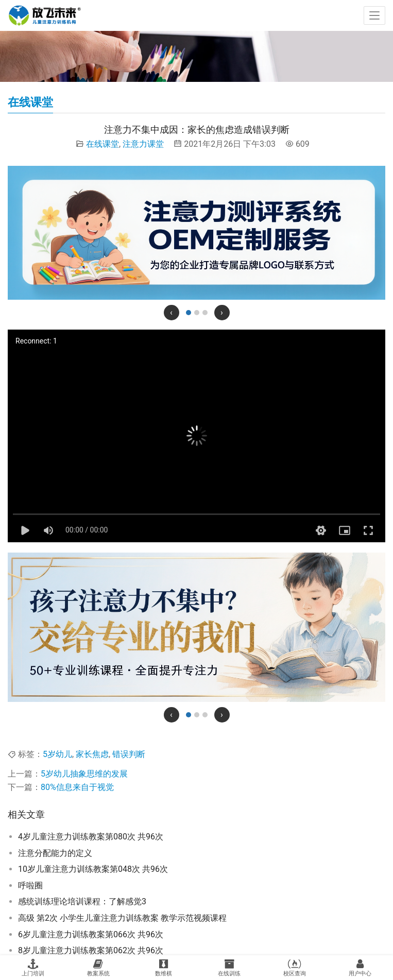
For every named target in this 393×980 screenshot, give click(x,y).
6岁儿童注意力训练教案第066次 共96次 (91, 934)
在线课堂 (102, 144)
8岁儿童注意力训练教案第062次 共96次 (91, 950)
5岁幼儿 (57, 754)
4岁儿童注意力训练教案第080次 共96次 (91, 837)
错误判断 (129, 754)
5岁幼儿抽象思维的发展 (84, 774)
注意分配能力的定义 (55, 853)
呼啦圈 (30, 886)
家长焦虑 (92, 754)
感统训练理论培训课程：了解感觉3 (82, 901)
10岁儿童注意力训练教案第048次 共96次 (93, 869)
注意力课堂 (143, 144)
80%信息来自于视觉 (77, 787)
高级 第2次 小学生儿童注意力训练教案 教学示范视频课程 (122, 918)
